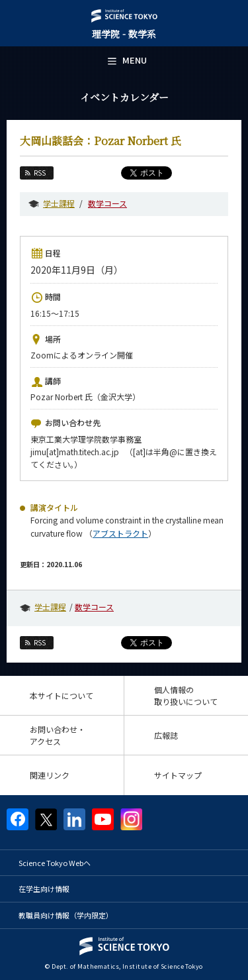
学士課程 (59, 203)
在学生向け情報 (44, 889)
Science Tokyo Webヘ (55, 863)
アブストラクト (120, 533)
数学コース (107, 203)
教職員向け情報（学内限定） (66, 915)
